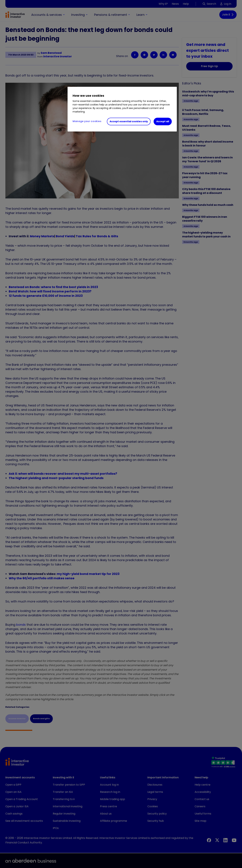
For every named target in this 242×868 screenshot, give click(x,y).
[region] (122, 109)
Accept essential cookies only (129, 121)
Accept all (163, 121)
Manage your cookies (87, 121)
